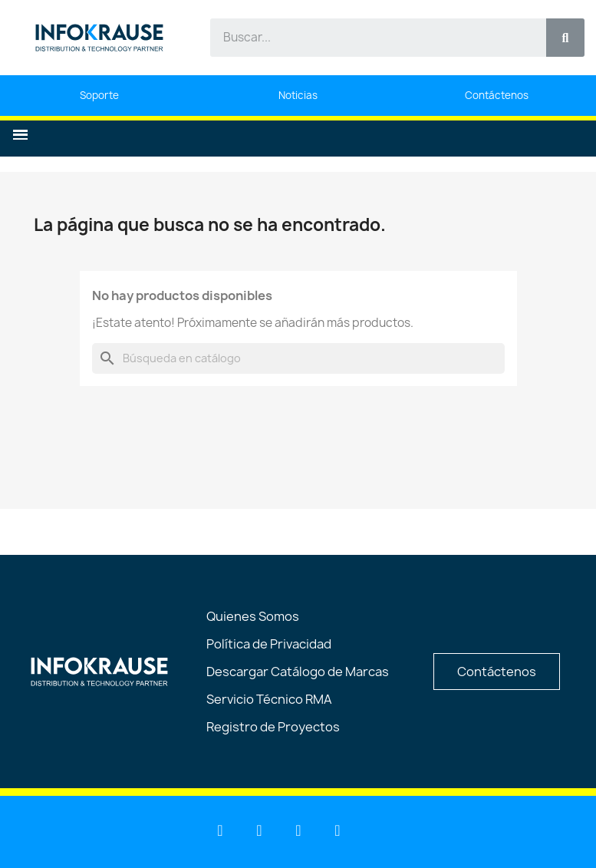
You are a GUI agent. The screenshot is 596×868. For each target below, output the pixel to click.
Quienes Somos (253, 616)
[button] (20, 135)
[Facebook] (298, 830)
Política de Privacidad (269, 644)
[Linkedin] (220, 830)
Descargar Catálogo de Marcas (298, 672)
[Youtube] (259, 830)
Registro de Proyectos (273, 727)
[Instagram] (338, 830)
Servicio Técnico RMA (269, 699)
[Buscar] (298, 358)
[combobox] (369, 38)
